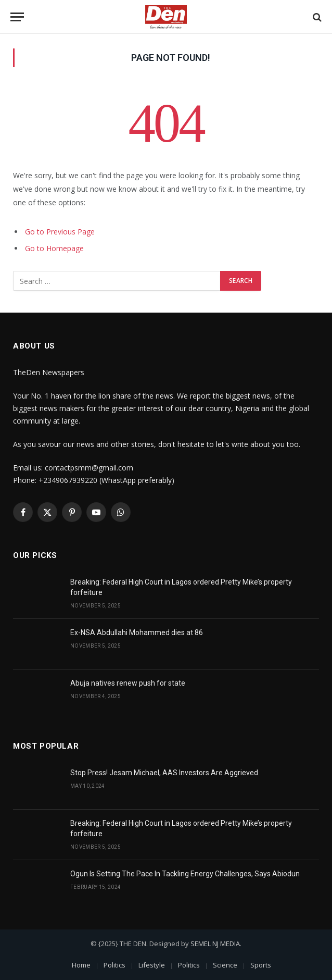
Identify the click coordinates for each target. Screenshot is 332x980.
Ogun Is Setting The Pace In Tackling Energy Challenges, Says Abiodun (185, 874)
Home (81, 965)
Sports (261, 965)
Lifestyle (152, 965)
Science (225, 965)
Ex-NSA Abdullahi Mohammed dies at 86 (137, 632)
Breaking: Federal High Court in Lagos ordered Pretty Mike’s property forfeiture (181, 587)
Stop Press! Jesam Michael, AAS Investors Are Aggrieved (164, 773)
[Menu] (17, 17)
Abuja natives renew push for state (128, 683)
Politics (114, 965)
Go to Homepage (54, 248)
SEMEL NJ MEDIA (215, 944)
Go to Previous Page (60, 232)
